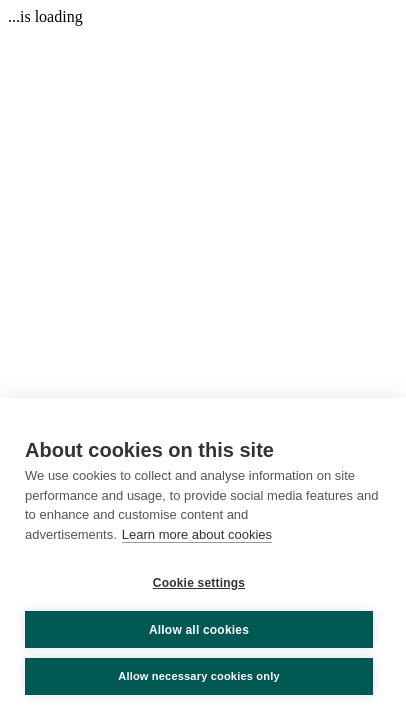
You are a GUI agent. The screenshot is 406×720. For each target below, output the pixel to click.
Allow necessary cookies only (199, 676)
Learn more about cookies (197, 534)
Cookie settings (199, 583)
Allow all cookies (199, 630)
